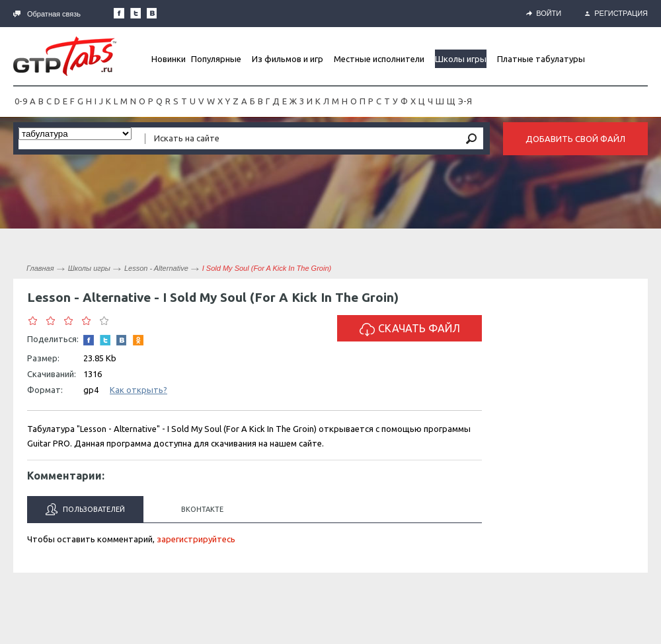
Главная (40, 268)
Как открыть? (138, 390)
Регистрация (616, 13)
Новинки (169, 59)
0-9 (21, 101)
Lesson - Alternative (156, 268)
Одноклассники (138, 340)
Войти (544, 13)
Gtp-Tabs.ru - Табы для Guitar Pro (65, 56)
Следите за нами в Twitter (136, 13)
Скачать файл (410, 329)
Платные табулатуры (541, 59)
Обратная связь (47, 14)
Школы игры (461, 59)
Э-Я (465, 101)
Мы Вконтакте (152, 13)
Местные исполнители (379, 59)
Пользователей (85, 509)
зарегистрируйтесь (196, 539)
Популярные (216, 59)
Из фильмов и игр (288, 59)
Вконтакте (202, 509)
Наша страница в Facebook (119, 13)
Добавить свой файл (575, 139)
